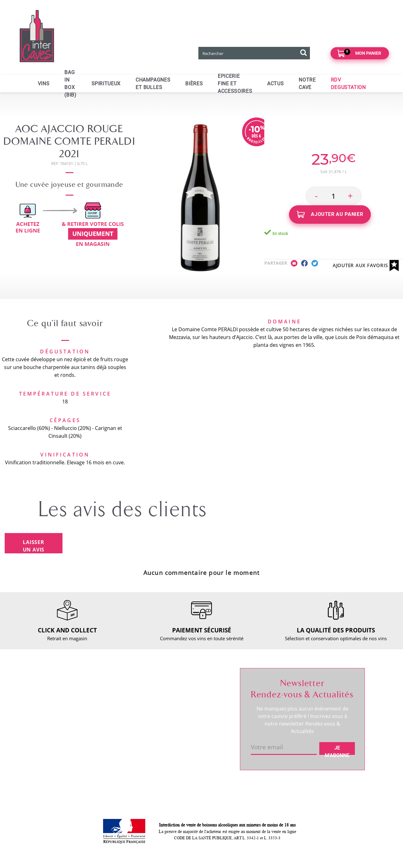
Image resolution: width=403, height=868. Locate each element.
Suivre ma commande (201, 688)
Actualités (54, 725)
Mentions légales (128, 741)
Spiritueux (106, 84)
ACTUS (275, 84)
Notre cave (307, 84)
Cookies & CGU (127, 770)
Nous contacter (127, 688)
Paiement (120, 720)
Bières (194, 84)
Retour (117, 709)
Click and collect (127, 699)
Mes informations (197, 699)
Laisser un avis (34, 546)
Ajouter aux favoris (366, 266)
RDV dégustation (61, 715)
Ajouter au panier (330, 215)
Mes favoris (190, 709)
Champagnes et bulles (153, 84)
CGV (115, 731)
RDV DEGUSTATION (348, 84)
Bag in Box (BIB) (70, 84)
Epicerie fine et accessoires (235, 84)
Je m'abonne (337, 750)
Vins (44, 84)
